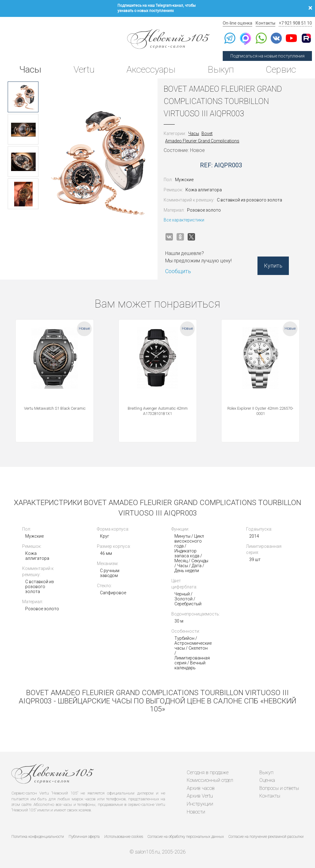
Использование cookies (124, 837)
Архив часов (201, 788)
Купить (273, 266)
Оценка (267, 780)
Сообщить (178, 271)
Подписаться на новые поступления (267, 56)
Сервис (281, 69)
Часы (30, 69)
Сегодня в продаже (208, 772)
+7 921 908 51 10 (295, 23)
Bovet (207, 133)
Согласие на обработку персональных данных (186, 837)
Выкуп (221, 69)
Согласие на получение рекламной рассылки (266, 837)
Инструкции (200, 804)
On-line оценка (237, 23)
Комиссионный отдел (210, 780)
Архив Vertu (200, 796)
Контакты (265, 23)
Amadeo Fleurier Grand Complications (202, 141)
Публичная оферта (84, 837)
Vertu (84, 69)
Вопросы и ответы (279, 788)
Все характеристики (184, 220)
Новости (196, 812)
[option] (23, 97)
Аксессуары (151, 69)
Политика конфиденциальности (38, 837)
